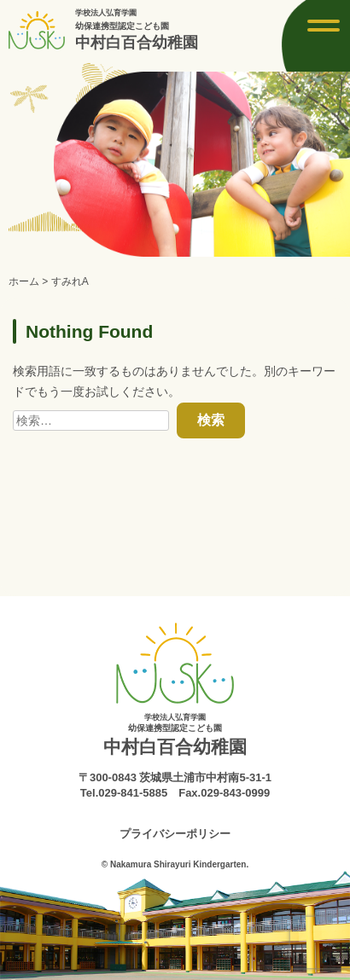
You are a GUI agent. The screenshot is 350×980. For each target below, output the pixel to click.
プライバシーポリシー (175, 834)
